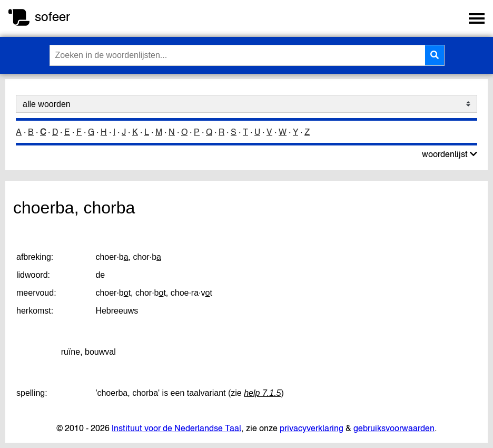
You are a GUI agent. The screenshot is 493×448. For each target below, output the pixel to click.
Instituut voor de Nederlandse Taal (176, 428)
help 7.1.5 (262, 393)
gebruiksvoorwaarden (394, 428)
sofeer (52, 17)
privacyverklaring (312, 428)
